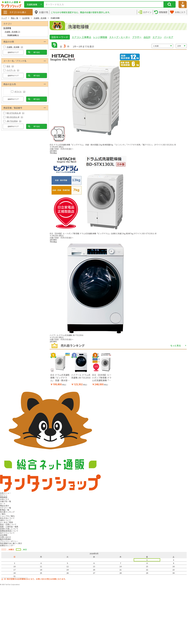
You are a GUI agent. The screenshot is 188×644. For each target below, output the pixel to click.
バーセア (169, 37)
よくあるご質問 (6, 522)
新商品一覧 (5, 510)
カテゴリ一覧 (5, 508)
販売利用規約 (5, 539)
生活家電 (26, 18)
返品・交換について (8, 524)
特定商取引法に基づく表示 (11, 543)
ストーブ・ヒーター (120, 37)
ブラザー (137, 37)
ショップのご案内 (7, 516)
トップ (4, 18)
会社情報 (4, 535)
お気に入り (5, 499)
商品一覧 (14, 18)
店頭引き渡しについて (9, 529)
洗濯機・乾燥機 (40, 18)
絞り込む (37, 52)
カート (3, 504)
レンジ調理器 (100, 37)
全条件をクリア (13, 52)
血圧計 (147, 37)
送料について (5, 520)
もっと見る (176, 345)
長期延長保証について (9, 531)
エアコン (157, 37)
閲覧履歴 (4, 497)
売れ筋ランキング (7, 512)
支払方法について (7, 518)
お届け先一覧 (5, 501)
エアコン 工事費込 (81, 37)
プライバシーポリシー (9, 541)
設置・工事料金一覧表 (9, 527)
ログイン (4, 495)
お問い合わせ (5, 537)
